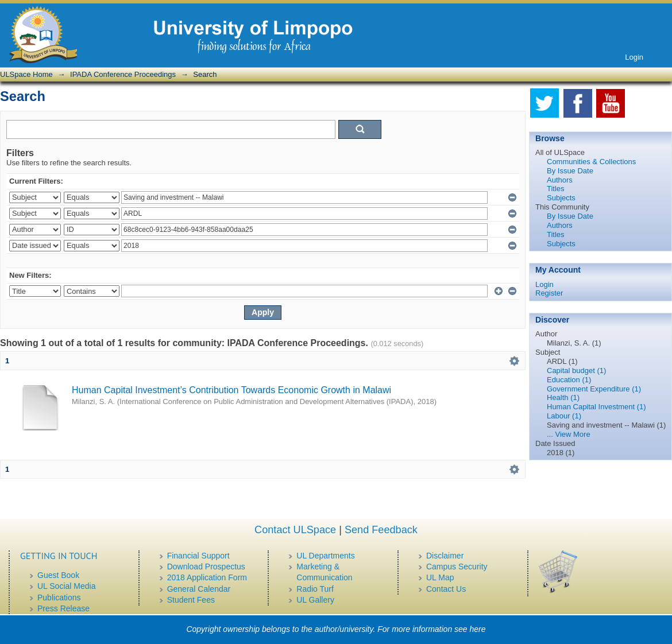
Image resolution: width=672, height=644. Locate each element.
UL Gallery (315, 600)
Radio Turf (315, 589)
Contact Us (446, 589)
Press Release (63, 608)
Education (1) (569, 380)
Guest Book (58, 575)
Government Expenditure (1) (594, 389)
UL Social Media (66, 586)
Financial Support (198, 556)
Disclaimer (445, 556)
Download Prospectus (206, 567)
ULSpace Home (26, 74)
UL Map (440, 577)
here (478, 629)
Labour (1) (564, 416)
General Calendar (199, 589)
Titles (556, 189)
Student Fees (191, 600)
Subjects (561, 198)
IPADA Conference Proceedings (123, 74)
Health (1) (563, 397)
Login (634, 57)
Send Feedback (381, 530)
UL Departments (325, 556)
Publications (59, 598)
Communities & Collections (591, 162)
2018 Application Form (207, 577)
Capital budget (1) (576, 371)
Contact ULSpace (295, 530)
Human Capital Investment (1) (596, 407)
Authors (560, 180)
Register (549, 293)
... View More (569, 434)
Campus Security (457, 567)
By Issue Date (570, 171)
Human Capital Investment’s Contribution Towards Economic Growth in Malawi (231, 390)
